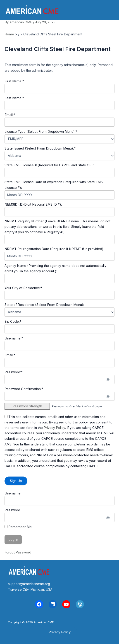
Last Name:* (14, 98)
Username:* (14, 338)
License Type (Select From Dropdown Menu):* (41, 132)
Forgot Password (18, 552)
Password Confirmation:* (24, 389)
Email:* (10, 115)
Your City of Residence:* (23, 288)
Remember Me (18, 527)
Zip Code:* (13, 322)
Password (12, 510)
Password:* (14, 372)
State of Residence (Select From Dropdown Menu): (44, 305)
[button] (60, 632)
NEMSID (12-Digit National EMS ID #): (33, 204)
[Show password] (108, 379)
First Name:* (14, 81)
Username (13, 493)
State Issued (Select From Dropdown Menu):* (40, 148)
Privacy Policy (54, 428)
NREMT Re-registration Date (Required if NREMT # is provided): (54, 249)
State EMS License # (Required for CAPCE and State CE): (49, 165)
